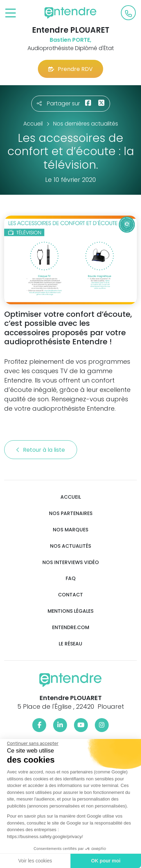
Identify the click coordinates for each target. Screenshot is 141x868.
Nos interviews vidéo (71, 562)
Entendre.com (71, 628)
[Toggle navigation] (11, 13)
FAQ (71, 578)
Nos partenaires (71, 513)
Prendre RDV (70, 69)
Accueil (71, 497)
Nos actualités (70, 546)
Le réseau (70, 644)
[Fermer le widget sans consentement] (32, 744)
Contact (70, 595)
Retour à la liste (41, 450)
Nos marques (70, 530)
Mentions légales (70, 611)
